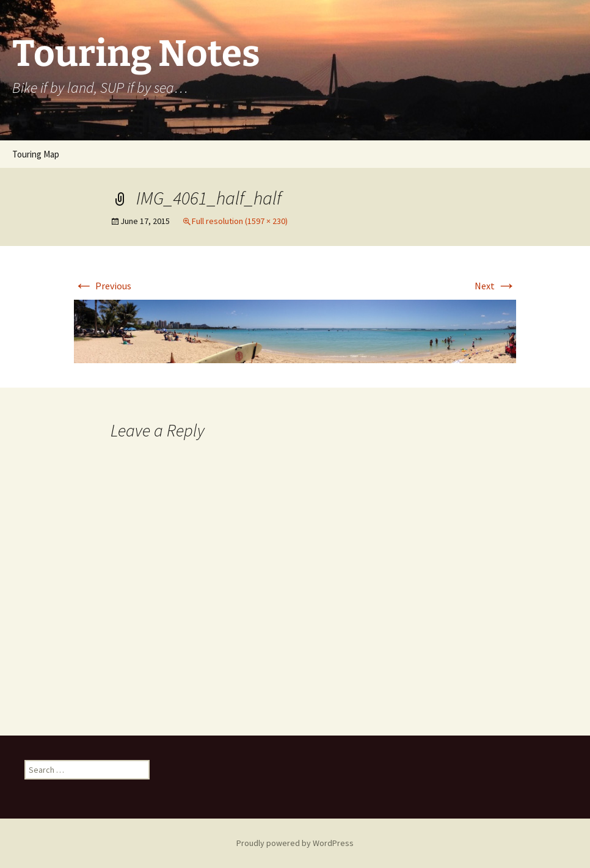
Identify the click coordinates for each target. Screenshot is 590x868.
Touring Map (36, 154)
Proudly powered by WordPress (295, 843)
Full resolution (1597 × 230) (240, 221)
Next (495, 286)
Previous (103, 286)
